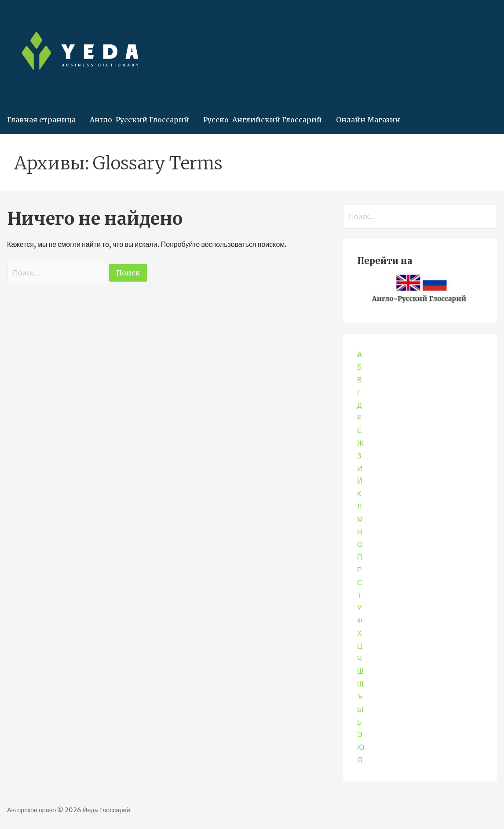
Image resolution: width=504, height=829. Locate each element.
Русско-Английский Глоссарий (263, 120)
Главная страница (41, 120)
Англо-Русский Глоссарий (139, 120)
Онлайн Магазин (368, 120)
